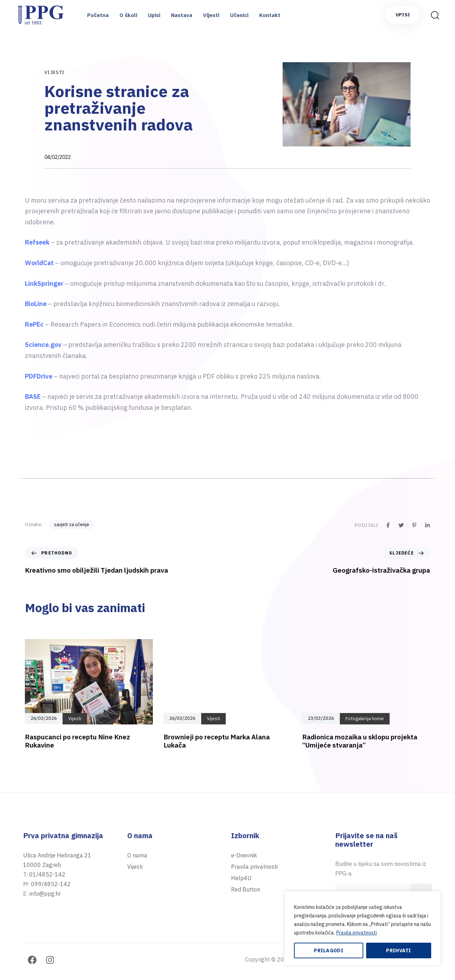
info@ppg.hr (45, 894)
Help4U (241, 878)
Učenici (239, 15)
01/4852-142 (47, 874)
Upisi (154, 15)
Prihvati (398, 950)
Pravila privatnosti (357, 933)
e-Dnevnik (244, 855)
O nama (137, 855)
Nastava (182, 15)
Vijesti (211, 15)
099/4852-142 (51, 884)
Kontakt (270, 15)
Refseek (38, 242)
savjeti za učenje (72, 524)
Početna (98, 15)
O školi (128, 15)
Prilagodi (329, 950)
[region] (363, 928)
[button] (435, 15)
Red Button (246, 889)
